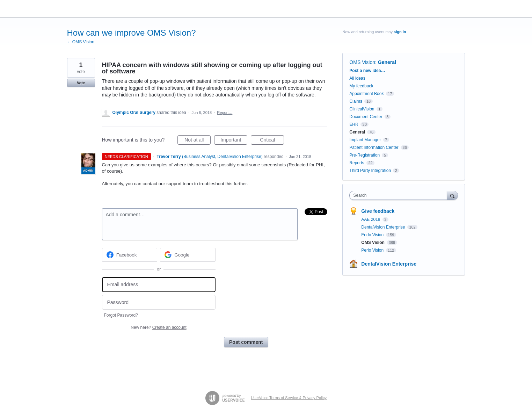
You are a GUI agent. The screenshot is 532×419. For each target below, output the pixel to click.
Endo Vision (373, 235)
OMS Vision (362, 62)
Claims (356, 101)
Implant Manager (365, 140)
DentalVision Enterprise (384, 227)
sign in (400, 32)
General (387, 62)
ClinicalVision (362, 109)
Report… (225, 113)
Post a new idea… (367, 71)
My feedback (361, 86)
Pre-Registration (365, 155)
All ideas (357, 78)
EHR (354, 124)
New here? (158, 327)
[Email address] (159, 285)
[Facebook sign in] (130, 255)
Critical (272, 141)
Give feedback (378, 211)
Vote (81, 83)
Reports (357, 163)
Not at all (198, 141)
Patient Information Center (374, 147)
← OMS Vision (81, 42)
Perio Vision (373, 250)
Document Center (366, 117)
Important (234, 141)
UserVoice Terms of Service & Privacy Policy (289, 398)
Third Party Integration (370, 171)
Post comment (246, 342)
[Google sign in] (188, 255)
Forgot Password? (121, 315)
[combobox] (400, 195)
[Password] (159, 302)
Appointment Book (366, 94)
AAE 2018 (371, 219)
